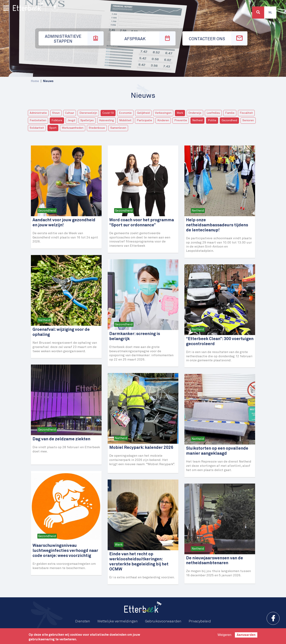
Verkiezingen (163, 113)
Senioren (248, 120)
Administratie (38, 113)
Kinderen (163, 120)
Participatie (144, 120)
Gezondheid (229, 120)
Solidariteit (37, 128)
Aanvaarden (246, 635)
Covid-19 (108, 113)
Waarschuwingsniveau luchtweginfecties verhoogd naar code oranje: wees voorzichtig (65, 551)
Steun (56, 113)
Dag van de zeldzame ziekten (61, 439)
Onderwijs (195, 113)
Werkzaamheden (73, 128)
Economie (125, 113)
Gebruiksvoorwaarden (163, 621)
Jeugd (71, 120)
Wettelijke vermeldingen (118, 621)
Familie (230, 113)
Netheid (197, 120)
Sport (53, 128)
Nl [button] (270, 13)
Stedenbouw (97, 128)
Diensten (83, 621)
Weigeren (224, 635)
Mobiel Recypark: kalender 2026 (141, 448)
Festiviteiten (38, 120)
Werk (180, 113)
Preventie (181, 120)
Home (35, 81)
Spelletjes (87, 120)
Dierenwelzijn (88, 113)
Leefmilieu (213, 113)
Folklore (57, 120)
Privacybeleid (200, 621)
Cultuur (70, 113)
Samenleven (118, 128)
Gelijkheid (143, 113)
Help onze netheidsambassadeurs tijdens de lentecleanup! (217, 225)
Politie (212, 120)
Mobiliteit (125, 120)
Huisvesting (106, 120)
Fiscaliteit (246, 113)
